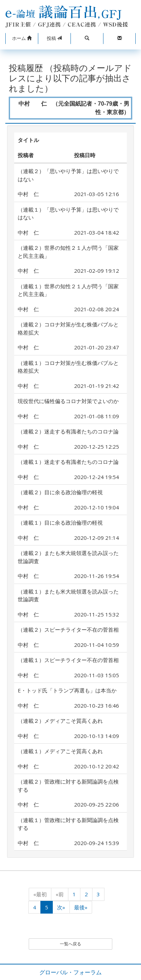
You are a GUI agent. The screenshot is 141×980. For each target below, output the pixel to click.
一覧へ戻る (70, 944)
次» (61, 907)
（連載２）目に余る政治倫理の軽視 (60, 492)
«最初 (40, 894)
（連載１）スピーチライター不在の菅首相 (68, 660)
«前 (60, 894)
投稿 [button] (54, 38)
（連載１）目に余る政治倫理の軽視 (60, 523)
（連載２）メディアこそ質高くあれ (60, 721)
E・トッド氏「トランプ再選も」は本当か (67, 690)
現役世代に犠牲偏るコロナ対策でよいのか (68, 401)
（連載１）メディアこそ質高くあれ (60, 751)
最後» (81, 907)
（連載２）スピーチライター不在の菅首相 (68, 630)
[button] (22, 39)
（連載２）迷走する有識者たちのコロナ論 (68, 431)
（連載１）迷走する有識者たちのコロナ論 (68, 462)
